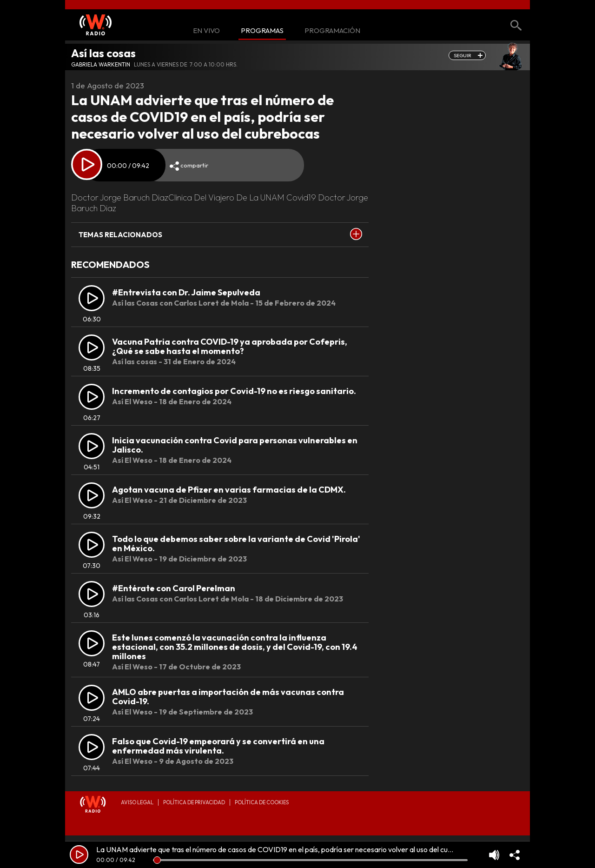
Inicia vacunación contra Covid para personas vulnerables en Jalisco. (235, 445)
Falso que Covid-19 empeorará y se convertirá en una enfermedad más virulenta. (218, 746)
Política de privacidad (194, 802)
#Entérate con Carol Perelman (174, 588)
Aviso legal (137, 802)
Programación (332, 31)
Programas (262, 31)
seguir (463, 55)
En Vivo (206, 31)
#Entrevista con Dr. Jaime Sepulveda (186, 292)
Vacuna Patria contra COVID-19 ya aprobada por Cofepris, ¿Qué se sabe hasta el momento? (230, 346)
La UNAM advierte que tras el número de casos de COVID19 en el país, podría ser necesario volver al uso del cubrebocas (287, 849)
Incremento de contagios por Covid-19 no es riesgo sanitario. (234, 391)
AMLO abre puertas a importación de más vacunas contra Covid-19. (228, 697)
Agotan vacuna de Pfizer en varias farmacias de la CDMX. (229, 490)
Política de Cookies (262, 802)
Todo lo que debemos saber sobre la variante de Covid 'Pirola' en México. (236, 544)
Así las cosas (103, 53)
